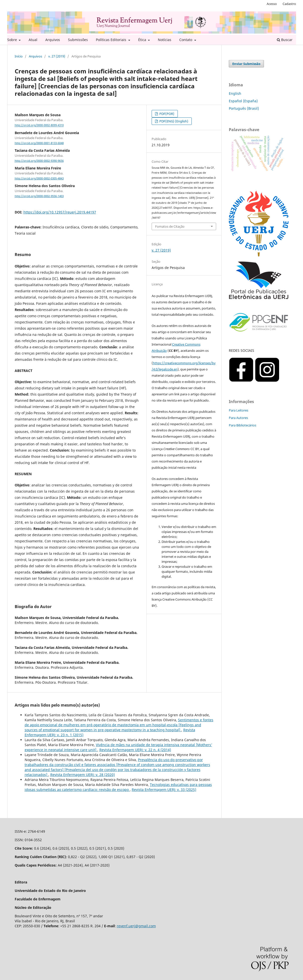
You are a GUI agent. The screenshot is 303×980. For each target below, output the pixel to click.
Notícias (165, 40)
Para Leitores (239, 410)
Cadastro (289, 4)
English (235, 93)
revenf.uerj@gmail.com (136, 926)
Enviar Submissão (246, 64)
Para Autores (238, 418)
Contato (186, 40)
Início (19, 56)
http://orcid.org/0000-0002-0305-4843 (39, 178)
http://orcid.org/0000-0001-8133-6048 (39, 143)
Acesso (272, 4)
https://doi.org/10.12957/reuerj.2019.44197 (60, 212)
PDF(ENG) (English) (173, 121)
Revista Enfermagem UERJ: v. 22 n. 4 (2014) (135, 750)
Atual (33, 40)
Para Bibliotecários (242, 425)
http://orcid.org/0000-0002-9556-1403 (39, 196)
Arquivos (53, 40)
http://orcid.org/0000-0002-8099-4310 (39, 125)
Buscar (285, 40)
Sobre (13, 40)
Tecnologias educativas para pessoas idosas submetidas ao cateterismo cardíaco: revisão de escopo (118, 787)
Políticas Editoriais (112, 40)
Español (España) (243, 101)
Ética (143, 40)
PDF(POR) (166, 114)
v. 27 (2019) (57, 56)
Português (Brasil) (244, 108)
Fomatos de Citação (170, 226)
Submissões (78, 40)
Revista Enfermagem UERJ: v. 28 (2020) (83, 775)
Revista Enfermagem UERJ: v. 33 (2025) (164, 790)
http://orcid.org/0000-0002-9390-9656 (39, 161)
